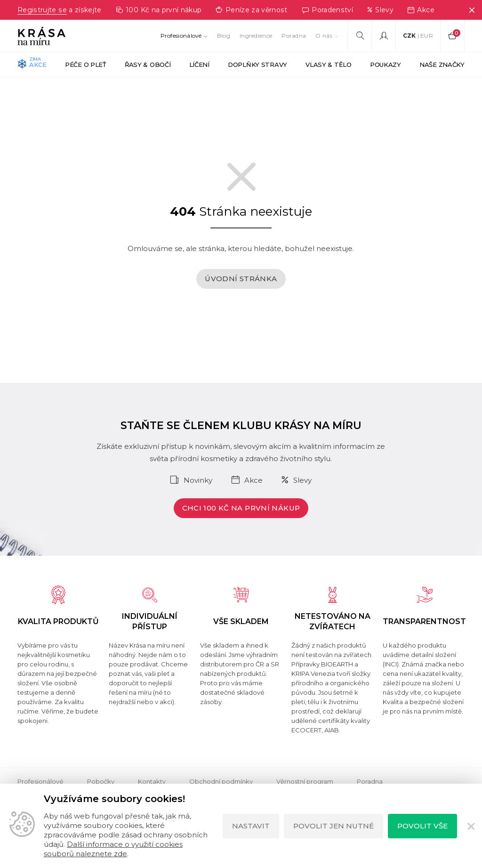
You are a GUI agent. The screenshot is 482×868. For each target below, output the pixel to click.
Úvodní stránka (241, 279)
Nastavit (251, 826)
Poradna (294, 36)
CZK (410, 36)
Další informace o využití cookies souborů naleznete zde (113, 849)
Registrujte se (42, 10)
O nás (324, 36)
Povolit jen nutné (333, 826)
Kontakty (152, 781)
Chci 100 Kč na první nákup (241, 508)
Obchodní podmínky (221, 781)
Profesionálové (181, 36)
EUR (427, 36)
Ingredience (256, 36)
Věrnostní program (305, 781)
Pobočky (101, 781)
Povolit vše (422, 826)
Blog (224, 36)
